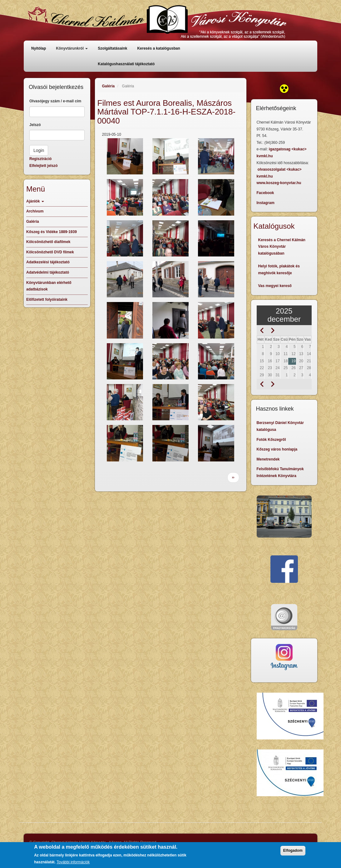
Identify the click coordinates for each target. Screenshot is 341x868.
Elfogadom (293, 851)
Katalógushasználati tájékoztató (126, 64)
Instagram (266, 203)
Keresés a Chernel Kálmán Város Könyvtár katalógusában (282, 247)
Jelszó (35, 125)
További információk (73, 863)
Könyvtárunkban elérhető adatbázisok (49, 286)
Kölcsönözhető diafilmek (48, 242)
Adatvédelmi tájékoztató (48, 272)
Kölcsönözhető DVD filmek (50, 252)
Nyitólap (39, 48)
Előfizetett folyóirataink (47, 300)
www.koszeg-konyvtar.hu (279, 183)
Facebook (265, 193)
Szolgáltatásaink (112, 48)
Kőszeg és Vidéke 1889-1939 (52, 232)
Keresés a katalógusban (158, 48)
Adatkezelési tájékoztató (48, 262)
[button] (125, 156)
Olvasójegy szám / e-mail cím (55, 101)
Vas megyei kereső (275, 286)
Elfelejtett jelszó (44, 166)
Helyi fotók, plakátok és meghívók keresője (279, 270)
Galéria (109, 86)
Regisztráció (40, 159)
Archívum (35, 211)
